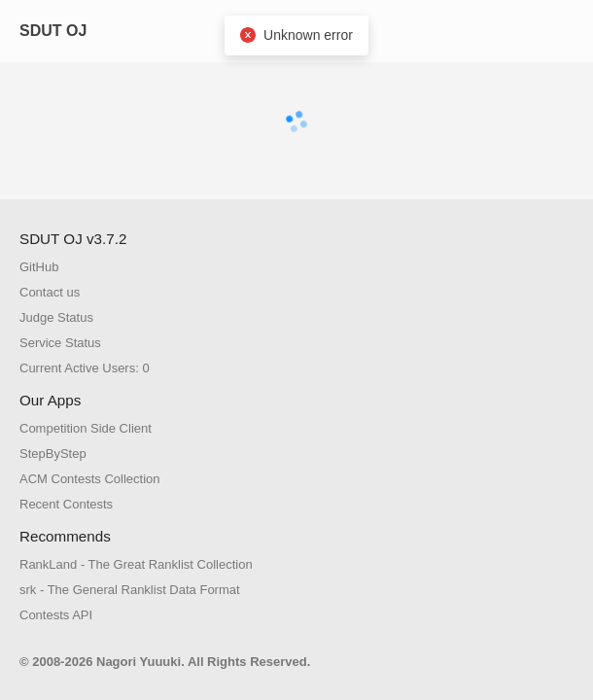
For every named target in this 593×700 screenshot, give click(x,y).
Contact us (50, 292)
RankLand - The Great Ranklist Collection (136, 564)
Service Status (60, 343)
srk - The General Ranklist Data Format (130, 590)
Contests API (56, 615)
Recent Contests (66, 504)
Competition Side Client (86, 428)
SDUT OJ (53, 31)
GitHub (39, 267)
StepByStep (53, 454)
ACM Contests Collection (90, 479)
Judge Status (56, 317)
